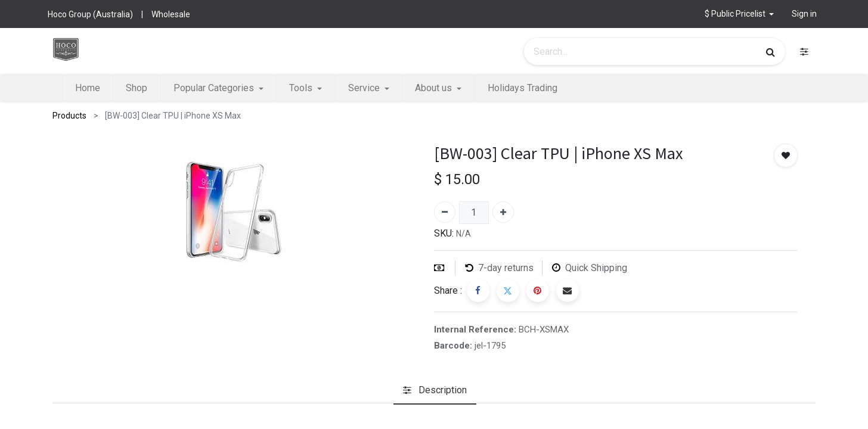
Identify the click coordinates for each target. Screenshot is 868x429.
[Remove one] (445, 212)
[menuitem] (88, 88)
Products (69, 116)
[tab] (435, 391)
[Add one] (503, 212)
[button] (740, 14)
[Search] (771, 52)
